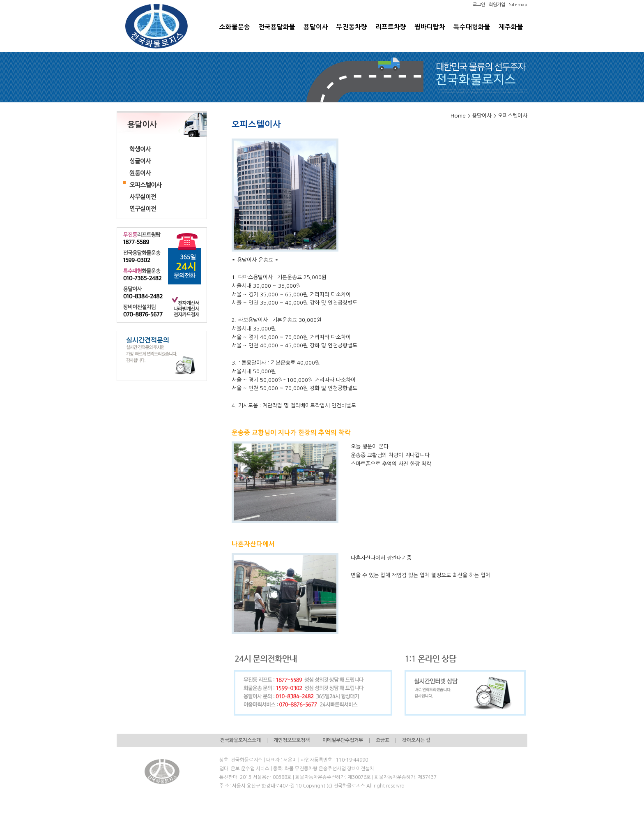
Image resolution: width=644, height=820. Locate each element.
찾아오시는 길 (416, 740)
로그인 (479, 5)
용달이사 (316, 27)
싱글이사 (140, 161)
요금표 (383, 740)
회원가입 (497, 5)
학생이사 (140, 149)
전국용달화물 (277, 27)
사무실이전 (143, 197)
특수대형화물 (472, 27)
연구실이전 (143, 209)
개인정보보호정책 (292, 740)
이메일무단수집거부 (343, 740)
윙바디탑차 (430, 27)
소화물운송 (235, 27)
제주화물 (511, 27)
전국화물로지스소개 (240, 740)
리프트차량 (391, 27)
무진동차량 (352, 27)
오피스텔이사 (145, 185)
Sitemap (518, 5)
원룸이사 (140, 173)
